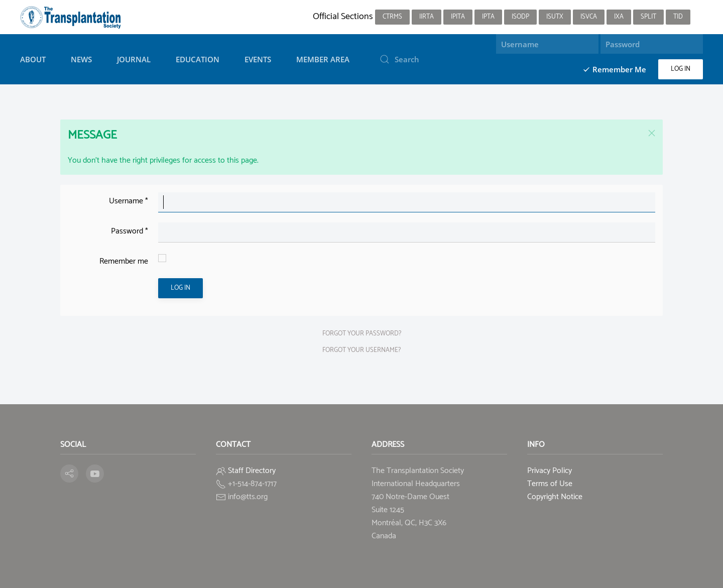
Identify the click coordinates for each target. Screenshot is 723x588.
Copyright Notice (555, 497)
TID (678, 17)
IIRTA (427, 17)
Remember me (124, 261)
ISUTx (555, 17)
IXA (619, 17)
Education (198, 59)
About (33, 59)
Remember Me (614, 69)
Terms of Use (550, 484)
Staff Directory (252, 471)
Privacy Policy (550, 471)
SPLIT (648, 17)
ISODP (520, 17)
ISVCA (589, 17)
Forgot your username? (361, 350)
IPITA (458, 17)
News (81, 59)
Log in (681, 69)
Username (129, 201)
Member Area (323, 59)
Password (130, 231)
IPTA (488, 17)
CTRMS (392, 17)
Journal (134, 59)
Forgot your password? (362, 334)
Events (258, 59)
